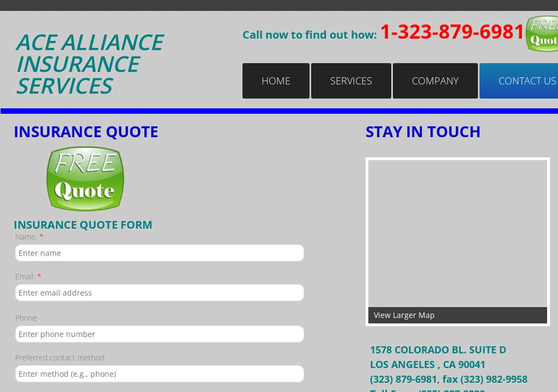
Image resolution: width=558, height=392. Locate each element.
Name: (29, 237)
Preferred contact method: (60, 357)
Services (351, 81)
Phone (26, 318)
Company (435, 81)
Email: (28, 276)
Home (276, 81)
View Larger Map (404, 315)
